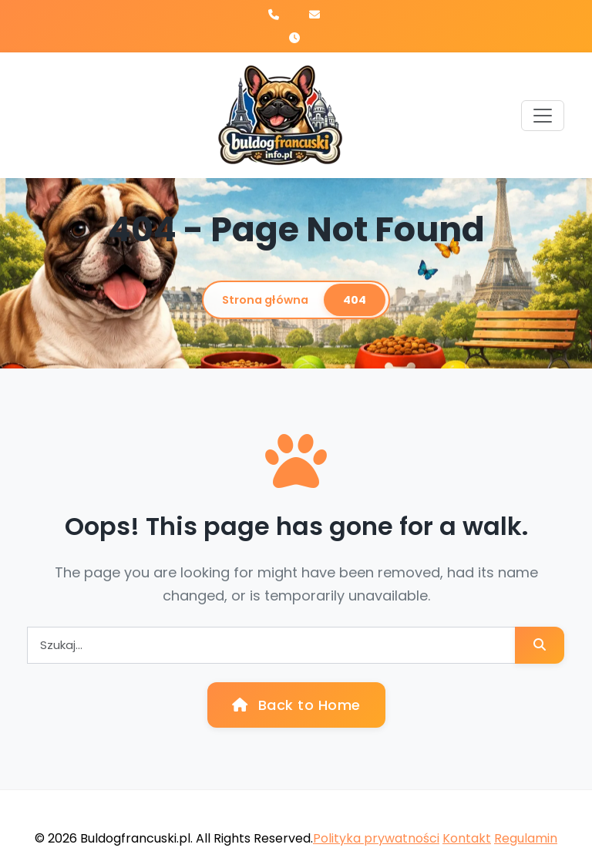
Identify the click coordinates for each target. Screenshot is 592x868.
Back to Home (296, 705)
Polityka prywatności (376, 838)
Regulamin (526, 838)
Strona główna (265, 300)
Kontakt (467, 838)
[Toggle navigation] (543, 116)
